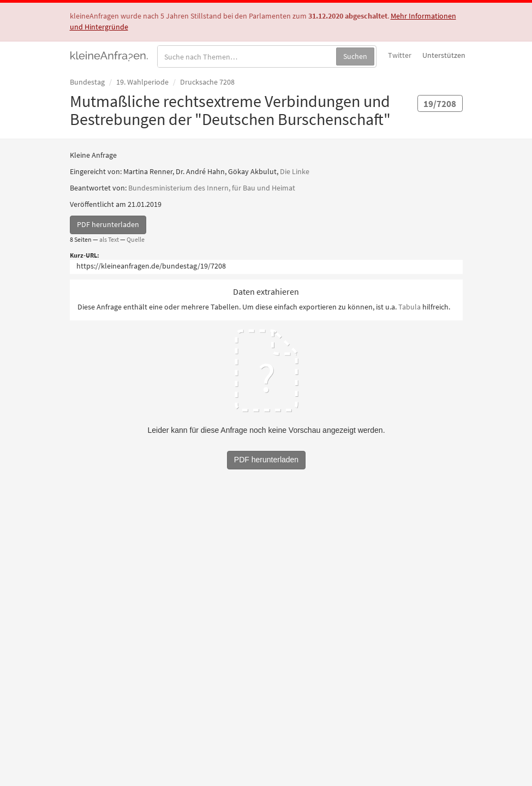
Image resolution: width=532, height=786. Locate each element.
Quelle (136, 239)
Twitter (400, 55)
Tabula (410, 307)
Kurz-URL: (85, 255)
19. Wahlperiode (142, 82)
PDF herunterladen (108, 224)
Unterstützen (444, 55)
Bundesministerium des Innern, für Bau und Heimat (212, 188)
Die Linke (295, 171)
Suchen (355, 56)
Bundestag (87, 82)
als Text (109, 239)
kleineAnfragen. (109, 55)
